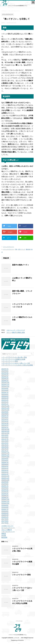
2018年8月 (5, 507)
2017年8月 (5, 521)
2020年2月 (5, 472)
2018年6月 (5, 511)
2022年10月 (5, 410)
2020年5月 (5, 466)
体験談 (4, 534)
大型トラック (21, 249)
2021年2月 (5, 449)
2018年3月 (5, 515)
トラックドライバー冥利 (10, 361)
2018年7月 (5, 509)
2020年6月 (5, 464)
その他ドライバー (7, 526)
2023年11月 (5, 385)
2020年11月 (5, 455)
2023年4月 (5, 398)
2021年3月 (5, 447)
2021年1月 (5, 451)
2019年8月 (5, 484)
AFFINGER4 (20, 640)
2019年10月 (5, 480)
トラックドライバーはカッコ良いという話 (16, 363)
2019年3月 (5, 494)
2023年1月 (5, 404)
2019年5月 (5, 490)
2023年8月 (5, 390)
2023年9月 (5, 388)
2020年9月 (5, 459)
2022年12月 (5, 406)
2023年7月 (5, 392)
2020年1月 (5, 474)
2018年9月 (5, 505)
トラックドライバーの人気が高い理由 (14, 357)
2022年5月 (5, 420)
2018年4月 (5, 513)
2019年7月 (5, 486)
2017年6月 (5, 523)
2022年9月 (5, 412)
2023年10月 (5, 387)
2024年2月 (5, 379)
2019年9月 (5, 482)
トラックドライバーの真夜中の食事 (13, 359)
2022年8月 (5, 414)
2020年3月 (5, 470)
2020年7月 (5, 463)
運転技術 (28, 249)
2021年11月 (5, 431)
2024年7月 (5, 369)
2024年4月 (5, 375)
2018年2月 (5, 517)
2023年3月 (5, 400)
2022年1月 (5, 427)
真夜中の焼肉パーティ (21, 265)
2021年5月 (5, 443)
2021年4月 (5, 445)
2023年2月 (5, 402)
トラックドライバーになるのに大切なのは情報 (17, 365)
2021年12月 (5, 429)
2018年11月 (5, 501)
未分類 (4, 536)
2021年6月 (5, 441)
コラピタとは (19, 621)
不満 (16, 249)
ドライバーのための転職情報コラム (18, 635)
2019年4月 (5, 492)
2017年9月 (5, 519)
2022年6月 (5, 418)
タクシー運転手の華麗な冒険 (16, 332)
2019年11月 (5, 478)
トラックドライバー (9, 247)
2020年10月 (5, 457)
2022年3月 (5, 424)
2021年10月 (5, 433)
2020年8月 (5, 461)
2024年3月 (5, 377)
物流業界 (4, 538)
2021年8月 (5, 437)
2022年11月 (5, 408)
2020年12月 (5, 453)
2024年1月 (5, 381)
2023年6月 (5, 394)
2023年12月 (5, 383)
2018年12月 (5, 500)
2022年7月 (5, 416)
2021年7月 (5, 439)
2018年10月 (5, 503)
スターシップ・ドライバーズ (16, 330)
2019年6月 (5, 488)
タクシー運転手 (7, 530)
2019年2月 (5, 496)
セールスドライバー (8, 528)
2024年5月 (5, 373)
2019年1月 (5, 498)
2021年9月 (5, 435)
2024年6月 (5, 371)
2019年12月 (5, 476)
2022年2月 (5, 425)
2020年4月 (5, 468)
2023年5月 (5, 396)
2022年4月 (5, 422)
